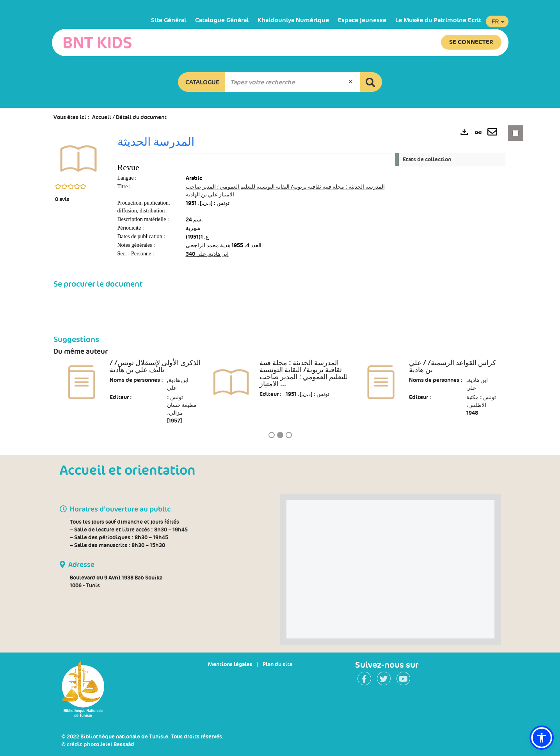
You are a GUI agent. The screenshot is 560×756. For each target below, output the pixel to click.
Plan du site (278, 664)
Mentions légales (230, 664)
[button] (202, 82)
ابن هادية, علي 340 (207, 254)
